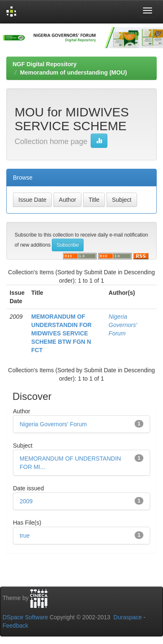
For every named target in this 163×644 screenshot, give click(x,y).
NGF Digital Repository (45, 64)
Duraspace (128, 617)
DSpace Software (25, 617)
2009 (26, 501)
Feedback (15, 626)
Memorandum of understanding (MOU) (74, 72)
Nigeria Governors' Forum (123, 325)
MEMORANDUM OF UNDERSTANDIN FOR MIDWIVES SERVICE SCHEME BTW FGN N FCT (61, 333)
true (25, 536)
